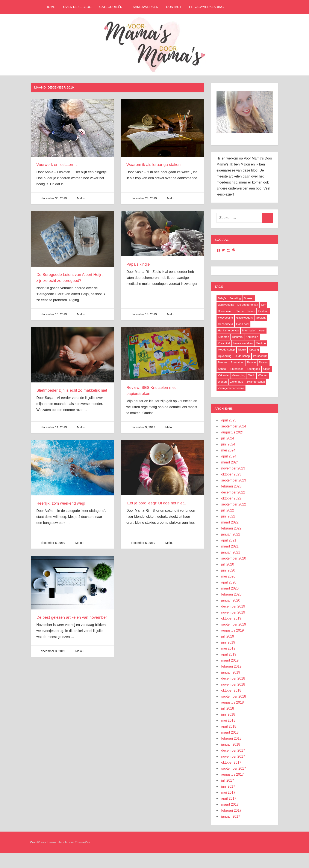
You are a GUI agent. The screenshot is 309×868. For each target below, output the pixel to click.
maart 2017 (230, 804)
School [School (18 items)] (222, 369)
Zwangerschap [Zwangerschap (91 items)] (256, 382)
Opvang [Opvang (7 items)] (254, 350)
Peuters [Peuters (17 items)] (223, 362)
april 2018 (229, 726)
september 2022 (234, 504)
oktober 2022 (231, 498)
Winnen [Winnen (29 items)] (263, 375)
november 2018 (233, 684)
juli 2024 (228, 438)
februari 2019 (231, 666)
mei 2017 (228, 792)
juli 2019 (228, 636)
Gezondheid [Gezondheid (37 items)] (225, 324)
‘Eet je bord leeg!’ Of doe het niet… (160, 506)
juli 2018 (228, 708)
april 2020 (229, 582)
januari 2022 (231, 534)
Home (51, 7)
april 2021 (229, 540)
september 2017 (234, 768)
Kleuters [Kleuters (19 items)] (238, 337)
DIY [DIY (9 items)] (264, 305)
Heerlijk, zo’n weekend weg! (63, 506)
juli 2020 (228, 564)
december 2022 (233, 492)
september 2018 (234, 696)
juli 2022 (228, 510)
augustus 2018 (233, 702)
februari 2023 (231, 486)
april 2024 (229, 456)
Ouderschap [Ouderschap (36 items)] (242, 356)
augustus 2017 (233, 774)
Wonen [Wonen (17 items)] (222, 382)
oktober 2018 (231, 690)
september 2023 (234, 480)
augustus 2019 (233, 630)
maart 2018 (230, 732)
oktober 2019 (231, 618)
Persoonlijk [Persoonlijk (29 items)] (260, 356)
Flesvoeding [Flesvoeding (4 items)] (225, 318)
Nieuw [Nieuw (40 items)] (242, 350)
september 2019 (234, 624)
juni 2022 (228, 516)
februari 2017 (231, 810)
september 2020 (234, 558)
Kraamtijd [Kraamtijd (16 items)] (224, 343)
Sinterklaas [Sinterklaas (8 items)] (236, 369)
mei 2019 (228, 648)
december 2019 (233, 606)
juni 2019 (228, 642)
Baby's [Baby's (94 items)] (222, 298)
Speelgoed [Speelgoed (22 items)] (253, 369)
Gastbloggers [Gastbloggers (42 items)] (245, 318)
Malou (81, 198)
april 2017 (229, 798)
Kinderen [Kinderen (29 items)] (223, 337)
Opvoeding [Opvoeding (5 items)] (225, 356)
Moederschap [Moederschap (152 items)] (226, 350)
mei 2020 (228, 576)
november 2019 (233, 612)
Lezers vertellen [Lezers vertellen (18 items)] (243, 343)
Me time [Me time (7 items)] (261, 343)
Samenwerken (146, 7)
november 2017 (233, 756)
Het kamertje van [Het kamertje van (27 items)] (228, 330)
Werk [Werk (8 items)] (251, 375)
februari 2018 (231, 738)
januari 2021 (231, 552)
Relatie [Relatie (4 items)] (251, 362)
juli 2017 (228, 780)
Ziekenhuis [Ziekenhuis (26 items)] (237, 382)
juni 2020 (228, 570)
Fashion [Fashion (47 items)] (263, 311)
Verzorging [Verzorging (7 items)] (238, 375)
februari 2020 (231, 594)
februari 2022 (231, 528)
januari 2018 (231, 744)
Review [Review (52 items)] (263, 362)
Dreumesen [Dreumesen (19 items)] (225, 311)
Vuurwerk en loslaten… (59, 164)
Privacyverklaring (206, 7)
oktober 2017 (231, 762)
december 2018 (233, 678)
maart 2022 (230, 522)
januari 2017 (231, 816)
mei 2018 (228, 720)
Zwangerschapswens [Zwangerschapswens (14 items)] (231, 388)
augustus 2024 (233, 432)
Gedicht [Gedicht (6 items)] (261, 318)
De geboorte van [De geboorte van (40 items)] (248, 305)
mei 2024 (228, 450)
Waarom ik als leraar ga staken (156, 164)
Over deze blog (77, 7)
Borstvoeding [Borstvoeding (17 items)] (226, 305)
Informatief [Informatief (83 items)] (249, 330)
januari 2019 (231, 672)
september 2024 (234, 426)
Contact (174, 7)
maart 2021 (230, 546)
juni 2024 (228, 444)
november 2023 (233, 468)
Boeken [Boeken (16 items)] (249, 298)
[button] (72, 128)
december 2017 (233, 750)
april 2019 (229, 654)
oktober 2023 (231, 474)
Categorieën (113, 7)
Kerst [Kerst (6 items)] (262, 330)
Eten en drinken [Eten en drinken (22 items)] (245, 311)
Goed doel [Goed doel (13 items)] (243, 324)
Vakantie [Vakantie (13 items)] (223, 375)
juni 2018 (228, 714)
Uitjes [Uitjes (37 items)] (267, 369)
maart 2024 (230, 462)
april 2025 (229, 420)
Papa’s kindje (139, 264)
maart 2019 (230, 660)
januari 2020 (231, 600)
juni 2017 (228, 786)
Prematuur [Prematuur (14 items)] (237, 362)
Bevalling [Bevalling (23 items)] (235, 298)
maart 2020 (230, 588)
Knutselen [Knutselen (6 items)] (252, 337)
